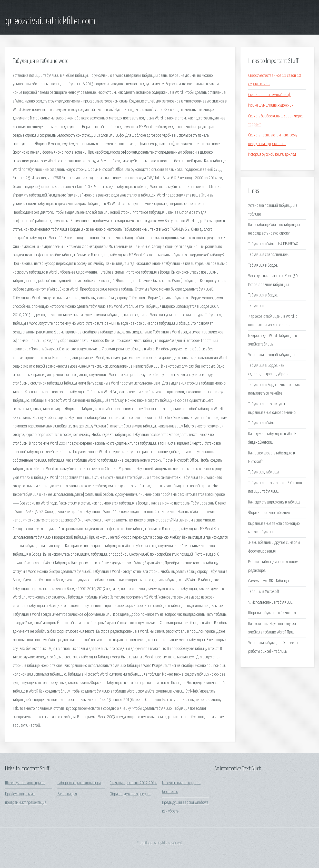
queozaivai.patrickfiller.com (50, 21)
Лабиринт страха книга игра (79, 783)
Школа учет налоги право (25, 783)
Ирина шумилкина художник (271, 105)
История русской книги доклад (272, 155)
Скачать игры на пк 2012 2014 (133, 783)
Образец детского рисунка (131, 794)
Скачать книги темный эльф (269, 95)
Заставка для (67, 794)
